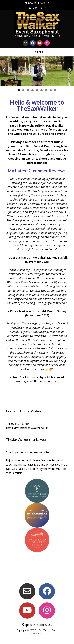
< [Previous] (5, 70)
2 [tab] (23, 90)
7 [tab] (46, 90)
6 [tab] (42, 90)
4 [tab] (32, 90)
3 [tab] (28, 90)
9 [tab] (55, 90)
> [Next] (69, 70)
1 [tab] (19, 90)
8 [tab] (51, 90)
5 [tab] (37, 90)
